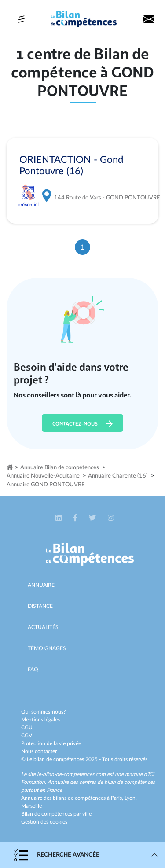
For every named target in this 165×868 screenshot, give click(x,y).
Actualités (43, 627)
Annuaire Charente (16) (118, 476)
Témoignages (47, 648)
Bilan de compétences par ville (56, 814)
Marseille (31, 806)
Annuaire (41, 585)
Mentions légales (40, 720)
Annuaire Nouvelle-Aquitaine (43, 476)
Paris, (118, 798)
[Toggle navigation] (21, 19)
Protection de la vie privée (51, 743)
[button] (59, 518)
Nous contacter (39, 751)
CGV (27, 736)
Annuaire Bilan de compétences (60, 468)
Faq (33, 669)
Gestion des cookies (44, 822)
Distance (40, 606)
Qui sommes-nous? (43, 712)
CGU (27, 728)
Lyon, (131, 798)
